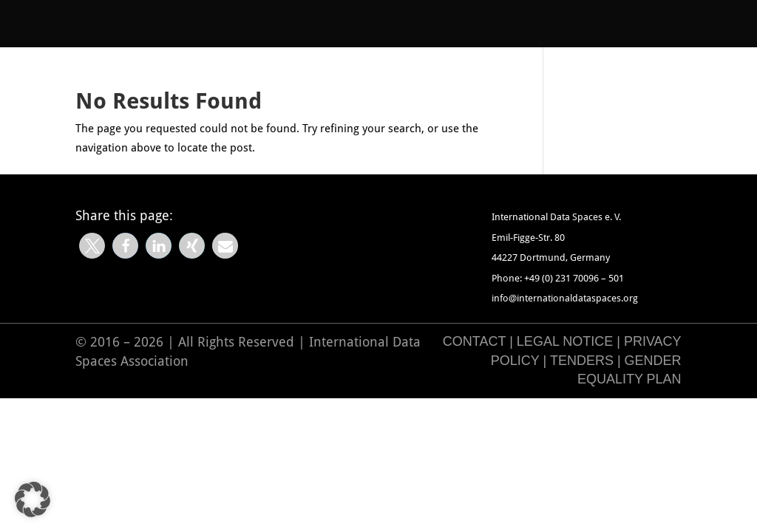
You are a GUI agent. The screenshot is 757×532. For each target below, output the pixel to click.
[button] (92, 246)
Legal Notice (565, 341)
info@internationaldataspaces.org (565, 298)
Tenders (582, 361)
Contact (474, 341)
